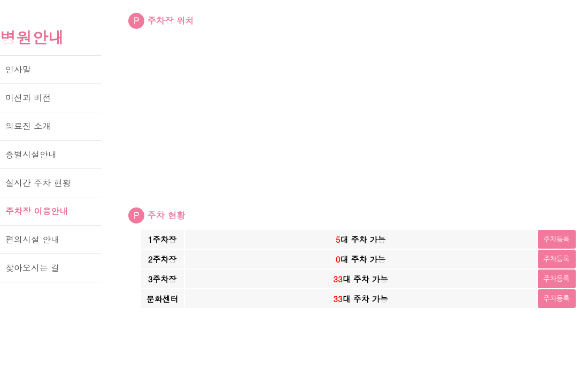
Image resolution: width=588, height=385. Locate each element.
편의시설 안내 (32, 239)
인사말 (18, 69)
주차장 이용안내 (37, 211)
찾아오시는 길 (32, 268)
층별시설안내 (31, 154)
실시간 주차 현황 (38, 183)
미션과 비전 (28, 98)
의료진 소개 (28, 126)
